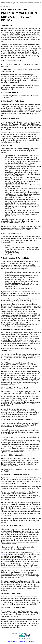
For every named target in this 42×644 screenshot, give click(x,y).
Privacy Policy (13, 642)
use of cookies (28, 3)
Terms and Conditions (26, 642)
